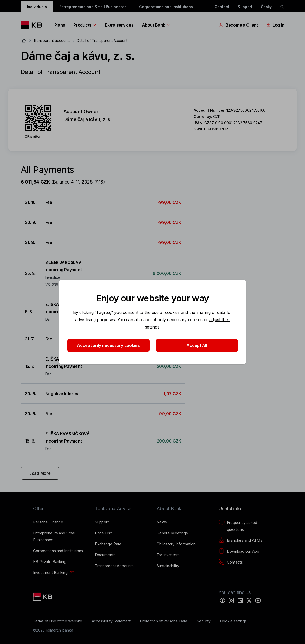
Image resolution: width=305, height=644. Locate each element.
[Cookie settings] (233, 621)
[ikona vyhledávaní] (282, 7)
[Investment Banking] (50, 573)
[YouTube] (258, 601)
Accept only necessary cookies (108, 345)
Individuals (37, 7)
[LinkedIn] (240, 601)
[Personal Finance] (48, 522)
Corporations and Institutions (166, 7)
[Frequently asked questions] (245, 526)
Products (85, 25)
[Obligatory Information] (176, 544)
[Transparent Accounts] (114, 566)
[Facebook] (223, 601)
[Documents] (105, 555)
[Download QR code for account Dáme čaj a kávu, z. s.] (38, 120)
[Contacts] (231, 562)
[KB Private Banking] (50, 562)
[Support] (102, 522)
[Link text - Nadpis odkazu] (43, 597)
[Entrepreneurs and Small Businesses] (60, 536)
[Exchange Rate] (108, 544)
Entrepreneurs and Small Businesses (93, 7)
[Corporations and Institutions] (58, 551)
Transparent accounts (52, 40)
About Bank (156, 25)
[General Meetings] (172, 533)
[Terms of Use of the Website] (58, 621)
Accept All (197, 345)
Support (245, 7)
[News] (162, 522)
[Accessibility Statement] (111, 621)
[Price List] (103, 533)
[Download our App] (239, 551)
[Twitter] (249, 601)
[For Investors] (168, 555)
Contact (222, 7)
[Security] (204, 621)
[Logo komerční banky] (33, 25)
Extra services (119, 25)
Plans (60, 25)
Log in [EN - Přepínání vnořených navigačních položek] (275, 25)
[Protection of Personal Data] (164, 621)
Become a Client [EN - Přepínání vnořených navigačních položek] (239, 25)
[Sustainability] (168, 566)
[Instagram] (231, 601)
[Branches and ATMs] (240, 540)
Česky (266, 7)
